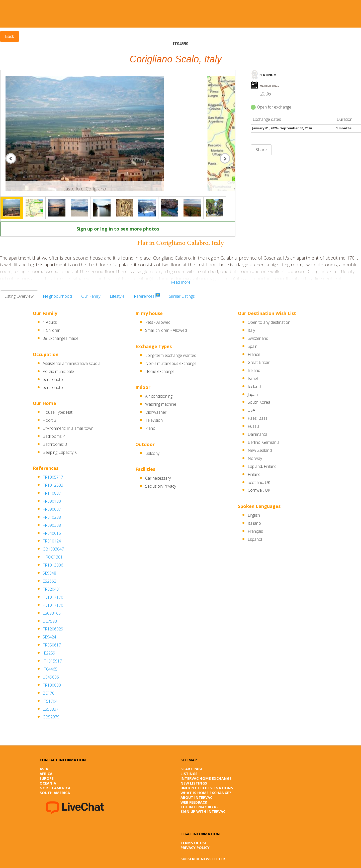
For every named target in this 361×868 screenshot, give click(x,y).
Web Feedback (194, 802)
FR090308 (52, 525)
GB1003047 (53, 549)
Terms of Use (194, 843)
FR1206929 (53, 629)
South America (55, 793)
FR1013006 (53, 565)
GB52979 (51, 717)
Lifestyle (117, 296)
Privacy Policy (195, 847)
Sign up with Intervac (203, 811)
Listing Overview (19, 296)
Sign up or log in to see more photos (118, 229)
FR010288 (52, 517)
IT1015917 (52, 661)
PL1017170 (53, 597)
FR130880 (52, 685)
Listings (189, 774)
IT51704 (50, 701)
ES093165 (52, 613)
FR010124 (52, 541)
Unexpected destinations (207, 788)
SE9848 (49, 573)
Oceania (48, 783)
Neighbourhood (57, 296)
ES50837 (51, 709)
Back (10, 36)
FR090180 (52, 501)
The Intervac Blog (199, 807)
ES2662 (49, 581)
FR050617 (52, 645)
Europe (47, 778)
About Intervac (196, 797)
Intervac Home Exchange (206, 778)
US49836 (51, 677)
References (147, 296)
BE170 (49, 693)
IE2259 (49, 653)
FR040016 (52, 533)
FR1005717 (53, 477)
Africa (46, 774)
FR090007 (52, 509)
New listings (194, 783)
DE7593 (50, 621)
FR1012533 (53, 485)
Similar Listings (182, 296)
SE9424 (49, 637)
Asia (44, 769)
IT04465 (50, 669)
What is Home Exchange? (206, 793)
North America (55, 788)
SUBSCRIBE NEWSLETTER (203, 859)
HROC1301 (53, 557)
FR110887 (52, 493)
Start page (192, 769)
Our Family (91, 296)
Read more (181, 282)
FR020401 (52, 589)
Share (261, 150)
